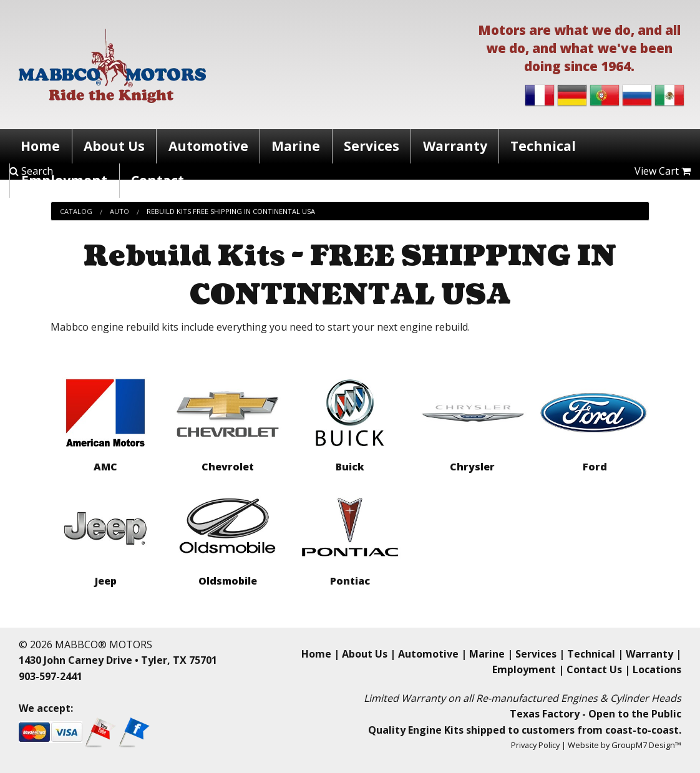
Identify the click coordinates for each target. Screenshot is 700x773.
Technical (543, 146)
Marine (296, 146)
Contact (158, 180)
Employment (64, 180)
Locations (657, 669)
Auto (119, 211)
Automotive (208, 146)
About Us (114, 146)
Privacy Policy (535, 745)
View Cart (663, 171)
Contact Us (594, 669)
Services (372, 146)
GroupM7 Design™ (646, 745)
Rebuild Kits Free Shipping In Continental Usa (231, 211)
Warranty (455, 146)
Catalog (76, 211)
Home (40, 146)
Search (31, 171)
